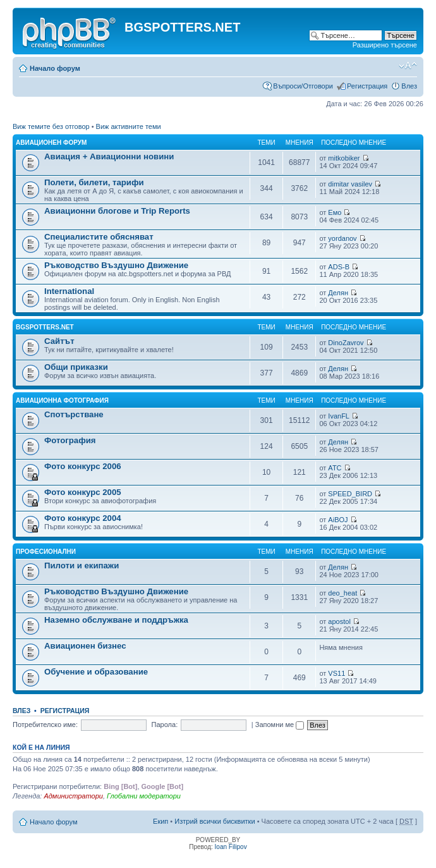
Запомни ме (280, 724)
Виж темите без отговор (51, 126)
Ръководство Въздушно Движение (116, 265)
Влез (409, 86)
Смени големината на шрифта (408, 66)
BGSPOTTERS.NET (45, 327)
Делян (338, 293)
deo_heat (342, 593)
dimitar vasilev (350, 184)
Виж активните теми (129, 126)
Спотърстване (74, 414)
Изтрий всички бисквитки (215, 821)
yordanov (342, 238)
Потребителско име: (45, 724)
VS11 (336, 673)
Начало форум (55, 68)
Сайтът (59, 341)
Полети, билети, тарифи (94, 182)
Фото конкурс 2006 (83, 466)
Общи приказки (76, 367)
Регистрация (367, 86)
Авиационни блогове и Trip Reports (117, 211)
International (69, 291)
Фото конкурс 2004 (83, 518)
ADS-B (339, 267)
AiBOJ (338, 520)
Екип (160, 821)
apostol (339, 621)
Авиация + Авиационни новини (109, 156)
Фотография (70, 440)
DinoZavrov (346, 343)
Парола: (165, 724)
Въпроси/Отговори (303, 86)
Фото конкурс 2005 (83, 492)
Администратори (73, 796)
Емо (335, 212)
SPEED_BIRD (350, 494)
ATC (335, 468)
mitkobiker (344, 158)
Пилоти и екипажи (82, 565)
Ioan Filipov (231, 847)
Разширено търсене (385, 45)
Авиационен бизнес (85, 646)
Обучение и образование (96, 672)
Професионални (46, 552)
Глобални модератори (144, 796)
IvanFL (339, 416)
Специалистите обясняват (99, 237)
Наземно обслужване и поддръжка (116, 620)
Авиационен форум (51, 143)
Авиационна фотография (62, 400)
